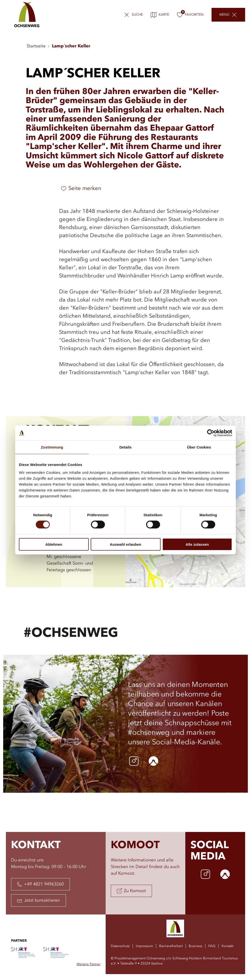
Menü (224, 15)
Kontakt (227, 946)
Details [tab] (125, 447)
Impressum (144, 946)
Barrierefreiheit (171, 946)
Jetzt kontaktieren (38, 900)
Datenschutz (120, 946)
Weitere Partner (88, 964)
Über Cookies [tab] (199, 447)
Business (195, 946)
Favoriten (190, 15)
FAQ (212, 946)
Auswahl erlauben (125, 544)
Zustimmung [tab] (52, 447)
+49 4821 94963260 (40, 884)
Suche (137, 15)
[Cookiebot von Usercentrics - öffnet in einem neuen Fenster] (211, 433)
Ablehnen (54, 544)
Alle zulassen (197, 544)
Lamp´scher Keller (71, 46)
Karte (160, 15)
